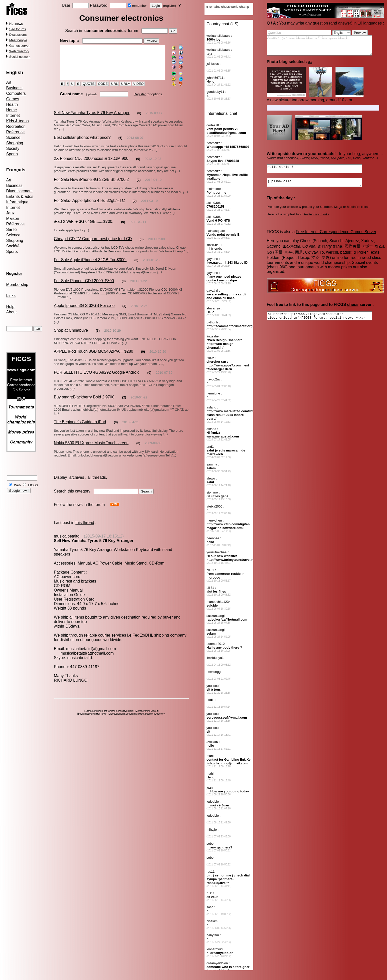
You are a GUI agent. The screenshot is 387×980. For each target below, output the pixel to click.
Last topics (109, 709)
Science (13, 137)
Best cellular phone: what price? (82, 144)
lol (310, 65)
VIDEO (134, 90)
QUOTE (84, 90)
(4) (124, 312)
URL (110, 90)
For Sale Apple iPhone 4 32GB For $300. (90, 266)
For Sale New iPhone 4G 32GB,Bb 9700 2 (91, 186)
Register (135, 100)
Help (10, 307)
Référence (15, 224)
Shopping (15, 143)
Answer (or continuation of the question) (326, 47)
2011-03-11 (138, 228)
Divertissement (19, 191)
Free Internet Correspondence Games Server (336, 238)
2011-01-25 (151, 266)
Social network (20, 57)
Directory (161, 712)
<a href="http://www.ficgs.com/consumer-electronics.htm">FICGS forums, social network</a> (326, 323)
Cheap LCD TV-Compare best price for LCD (93, 245)
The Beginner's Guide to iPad (80, 424)
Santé (11, 229)
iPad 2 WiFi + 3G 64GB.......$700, (83, 228)
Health (12, 104)
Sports (12, 154)
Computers (16, 93)
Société (13, 246)
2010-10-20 (158, 358)
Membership (17, 285)
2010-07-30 (164, 379)
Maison (13, 218)
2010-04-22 (139, 404)
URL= (121, 90)
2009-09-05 (153, 446)
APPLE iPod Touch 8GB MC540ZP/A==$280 (93, 358)
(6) (120, 144)
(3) (136, 266)
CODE (98, 90)
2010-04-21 (131, 425)
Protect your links (317, 221)
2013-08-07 (135, 144)
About (11, 312)
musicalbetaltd (66, 539)
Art (9, 82)
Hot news (16, 24)
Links (11, 296)
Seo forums (17, 29)
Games (13, 99)
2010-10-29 (113, 337)
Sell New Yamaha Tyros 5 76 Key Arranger (91, 119)
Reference (15, 132)
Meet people (18, 40)
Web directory (19, 51)
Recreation (16, 126)
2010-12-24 (139, 312)
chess (353, 311)
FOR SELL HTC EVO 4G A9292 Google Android (97, 379)
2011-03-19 (149, 207)
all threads (97, 480)
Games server (19, 46)
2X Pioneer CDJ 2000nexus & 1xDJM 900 (91, 165)
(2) (138, 186)
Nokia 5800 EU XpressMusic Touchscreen (91, 445)
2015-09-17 (154, 119)
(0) (139, 119)
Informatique (17, 202)
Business (14, 88)
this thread (85, 525)
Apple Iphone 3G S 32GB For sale (84, 312)
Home (12, 110)
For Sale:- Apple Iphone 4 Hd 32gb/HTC (89, 207)
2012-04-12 (153, 186)
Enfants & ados (20, 196)
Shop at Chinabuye (71, 337)
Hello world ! (320, 173)
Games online (93, 709)
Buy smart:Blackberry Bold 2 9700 (84, 403)
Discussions (18, 35)
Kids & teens (17, 121)
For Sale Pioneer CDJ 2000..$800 (84, 287)
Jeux (10, 213)
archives (77, 480)
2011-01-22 (139, 287)
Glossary (122, 709)
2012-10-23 (153, 165)
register (170, 6)
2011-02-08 (156, 245)
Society (13, 148)
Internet (13, 115)
